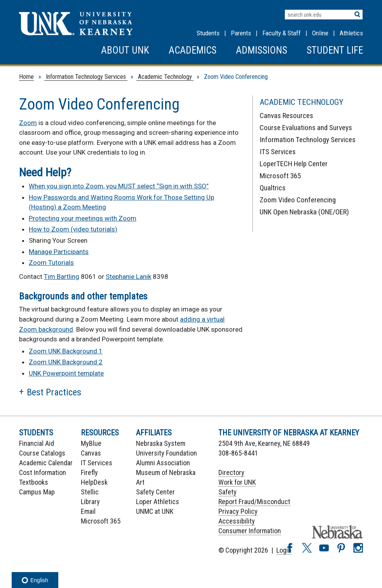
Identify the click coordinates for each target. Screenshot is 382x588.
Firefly (89, 472)
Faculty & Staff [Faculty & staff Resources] (282, 33)
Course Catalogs (42, 453)
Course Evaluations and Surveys (306, 128)
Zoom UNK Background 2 (66, 362)
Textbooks (34, 482)
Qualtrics (273, 188)
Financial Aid (37, 443)
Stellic (90, 492)
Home (26, 77)
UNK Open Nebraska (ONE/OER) (304, 212)
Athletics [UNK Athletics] (351, 33)
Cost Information (43, 472)
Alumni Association (163, 463)
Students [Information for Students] (208, 33)
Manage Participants (59, 252)
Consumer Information (250, 531)
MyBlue (91, 443)
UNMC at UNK (155, 511)
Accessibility (237, 521)
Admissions (262, 50)
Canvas (91, 453)
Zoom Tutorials (51, 263)
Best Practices (54, 392)
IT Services (97, 463)
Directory (231, 472)
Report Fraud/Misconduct (254, 502)
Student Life (335, 50)
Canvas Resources (286, 116)
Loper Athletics (158, 502)
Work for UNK (237, 482)
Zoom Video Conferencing (298, 200)
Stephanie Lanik (128, 277)
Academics (193, 50)
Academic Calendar (46, 463)
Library (90, 502)
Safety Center (155, 492)
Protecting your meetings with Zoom (83, 218)
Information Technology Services (86, 77)
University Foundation (167, 453)
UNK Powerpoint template (66, 373)
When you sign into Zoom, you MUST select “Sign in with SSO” (119, 186)
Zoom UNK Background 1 (66, 351)
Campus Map (37, 492)
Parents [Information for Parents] (241, 33)
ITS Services (278, 152)
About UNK (125, 50)
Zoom (28, 123)
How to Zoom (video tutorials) (73, 229)
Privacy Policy (238, 511)
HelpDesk (94, 482)
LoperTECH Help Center (294, 164)
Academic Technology (165, 77)
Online (320, 33)
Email (88, 511)
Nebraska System (161, 443)
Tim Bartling (62, 277)
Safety (228, 492)
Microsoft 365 (280, 176)
